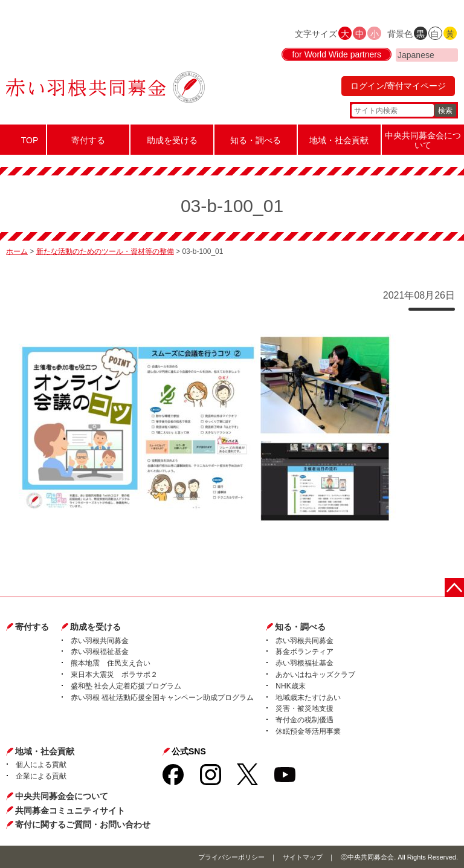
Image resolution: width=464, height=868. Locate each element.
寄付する (32, 627)
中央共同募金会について (62, 796)
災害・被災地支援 (304, 708)
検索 (445, 111)
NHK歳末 (290, 686)
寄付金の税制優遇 (304, 720)
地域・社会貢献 (45, 751)
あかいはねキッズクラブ (315, 675)
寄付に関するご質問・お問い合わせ (83, 824)
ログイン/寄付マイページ (398, 86)
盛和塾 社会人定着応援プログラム (126, 686)
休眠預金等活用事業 (308, 731)
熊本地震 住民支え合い (111, 663)
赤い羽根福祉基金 (100, 652)
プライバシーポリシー (231, 857)
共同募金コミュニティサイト (70, 811)
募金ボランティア (304, 652)
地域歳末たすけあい (308, 698)
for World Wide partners (337, 54)
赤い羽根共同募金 (100, 641)
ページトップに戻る (454, 588)
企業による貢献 (41, 776)
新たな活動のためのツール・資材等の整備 (105, 251)
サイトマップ (303, 857)
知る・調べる (300, 627)
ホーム (17, 251)
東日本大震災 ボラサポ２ (114, 675)
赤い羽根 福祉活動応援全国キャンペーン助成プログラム (162, 698)
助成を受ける (95, 627)
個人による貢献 (41, 765)
